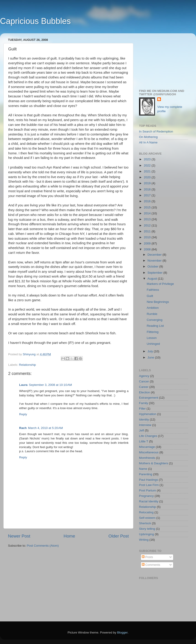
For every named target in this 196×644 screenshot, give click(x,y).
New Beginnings (158, 302)
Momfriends (147, 458)
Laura (23, 385)
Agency (144, 376)
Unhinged (153, 344)
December (155, 255)
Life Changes (148, 436)
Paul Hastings (148, 480)
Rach (23, 428)
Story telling (147, 529)
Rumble (152, 314)
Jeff (142, 430)
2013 (148, 219)
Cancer (144, 381)
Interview (145, 425)
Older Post (119, 536)
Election (144, 392)
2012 (148, 225)
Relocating (146, 512)
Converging (155, 320)
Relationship (27, 365)
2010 (148, 237)
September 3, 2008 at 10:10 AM (50, 385)
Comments (151, 565)
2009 (148, 243)
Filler (142, 409)
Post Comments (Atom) (43, 546)
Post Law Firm (149, 485)
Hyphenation (148, 414)
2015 (148, 207)
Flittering (153, 332)
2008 (148, 249)
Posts (147, 557)
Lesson (152, 338)
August (153, 279)
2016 (148, 201)
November (155, 261)
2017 (148, 195)
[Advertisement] (164, 60)
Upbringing (146, 534)
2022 (148, 165)
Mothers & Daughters (154, 463)
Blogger (122, 632)
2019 (148, 183)
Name (143, 469)
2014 (148, 213)
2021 (148, 171)
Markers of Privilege (160, 284)
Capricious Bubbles (35, 21)
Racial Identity (149, 501)
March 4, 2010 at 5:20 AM (45, 428)
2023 (148, 159)
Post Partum (147, 490)
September (155, 273)
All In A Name (148, 142)
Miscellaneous (149, 452)
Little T (144, 441)
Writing (144, 540)
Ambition (153, 308)
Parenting (146, 474)
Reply (23, 414)
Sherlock (145, 523)
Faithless (153, 290)
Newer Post (19, 536)
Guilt (150, 296)
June (151, 357)
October (153, 266)
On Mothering (148, 137)
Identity (144, 419)
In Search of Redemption (156, 131)
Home (69, 536)
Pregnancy (146, 496)
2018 (148, 189)
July (151, 351)
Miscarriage (147, 447)
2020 (148, 177)
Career (144, 387)
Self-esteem (147, 518)
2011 (148, 231)
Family (144, 403)
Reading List (155, 326)
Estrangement (149, 398)
